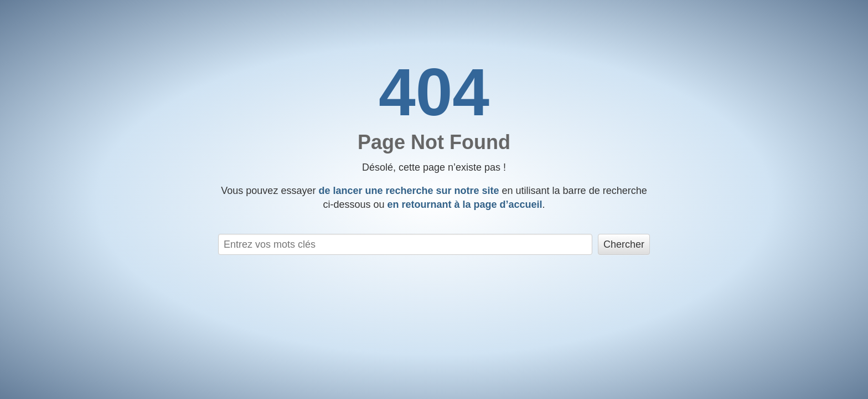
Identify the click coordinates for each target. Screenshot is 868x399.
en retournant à (464, 204)
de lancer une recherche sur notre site (409, 191)
